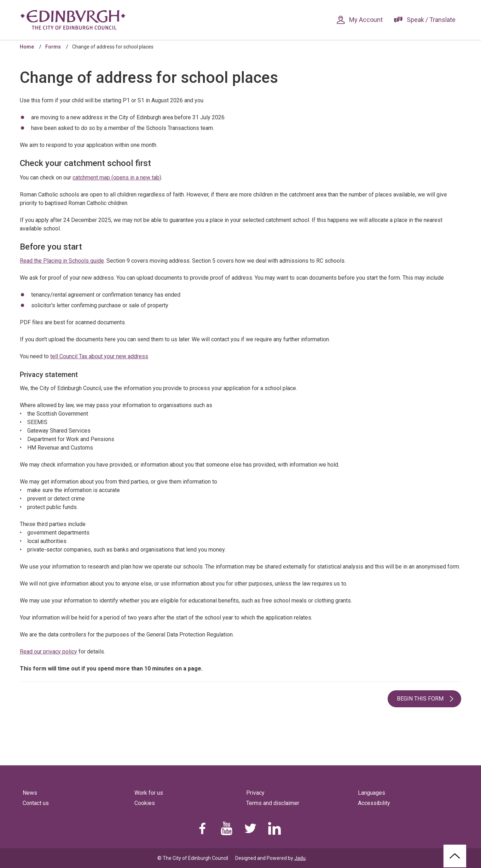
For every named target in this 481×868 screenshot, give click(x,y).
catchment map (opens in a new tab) (117, 178)
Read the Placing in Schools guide (62, 261)
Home (27, 47)
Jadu (300, 858)
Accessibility (374, 803)
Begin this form (420, 699)
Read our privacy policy (48, 652)
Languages (372, 793)
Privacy (255, 793)
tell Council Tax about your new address (99, 356)
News (30, 793)
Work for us (149, 793)
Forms (53, 47)
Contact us (36, 803)
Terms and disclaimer (273, 803)
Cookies (145, 803)
